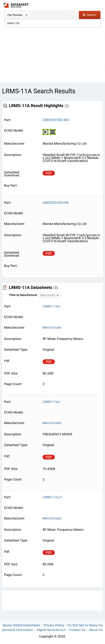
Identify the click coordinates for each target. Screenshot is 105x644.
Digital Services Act (51, 630)
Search (89, 15)
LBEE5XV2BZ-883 (56, 120)
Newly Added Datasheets (21, 625)
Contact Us (77, 630)
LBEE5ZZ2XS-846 (56, 203)
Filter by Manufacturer (23, 295)
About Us (96, 630)
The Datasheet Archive (16, 5)
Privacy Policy (54, 625)
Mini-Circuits (52, 327)
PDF (49, 173)
